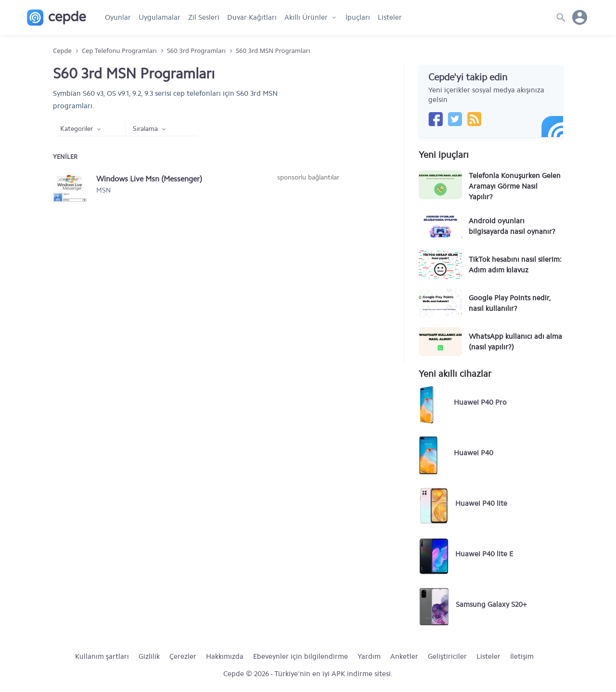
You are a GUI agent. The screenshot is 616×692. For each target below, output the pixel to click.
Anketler (404, 656)
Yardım (369, 656)
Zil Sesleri (204, 17)
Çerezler (183, 656)
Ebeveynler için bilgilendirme (301, 656)
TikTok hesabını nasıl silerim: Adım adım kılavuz (515, 265)
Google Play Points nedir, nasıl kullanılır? (510, 303)
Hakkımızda (225, 656)
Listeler (390, 17)
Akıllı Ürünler (306, 17)
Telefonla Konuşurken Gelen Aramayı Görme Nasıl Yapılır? (515, 186)
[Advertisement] (308, 255)
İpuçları (358, 17)
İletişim (522, 656)
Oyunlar (118, 17)
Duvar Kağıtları (252, 17)
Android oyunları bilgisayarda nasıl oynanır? (512, 226)
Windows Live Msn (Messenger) (149, 179)
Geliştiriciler (447, 656)
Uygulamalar (160, 17)
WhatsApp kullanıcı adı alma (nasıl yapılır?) (515, 342)
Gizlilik (149, 656)
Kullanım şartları (102, 656)
